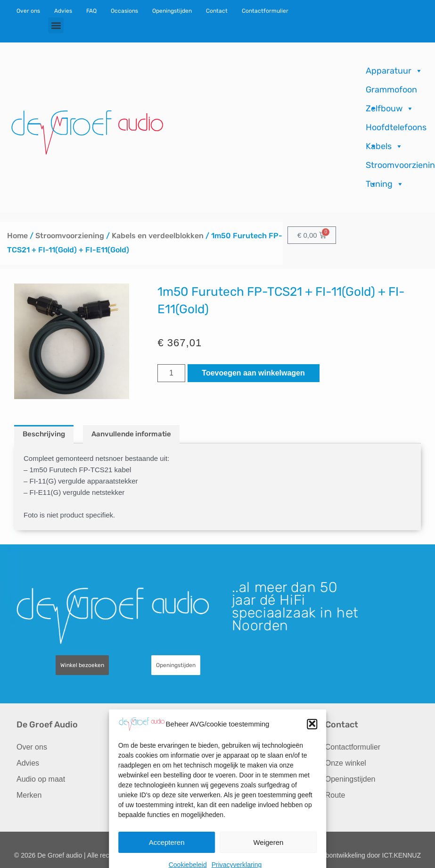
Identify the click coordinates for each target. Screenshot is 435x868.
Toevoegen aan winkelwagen (253, 373)
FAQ (91, 11)
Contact (217, 11)
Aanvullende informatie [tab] (131, 434)
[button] (56, 25)
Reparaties (137, 763)
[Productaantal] (171, 373)
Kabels (384, 146)
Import (130, 779)
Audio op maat (41, 779)
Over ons (28, 11)
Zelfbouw (390, 108)
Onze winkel (346, 763)
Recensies (240, 747)
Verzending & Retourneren (245, 781)
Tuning (385, 184)
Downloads (241, 763)
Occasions (124, 11)
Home (17, 236)
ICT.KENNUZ (402, 855)
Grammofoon (391, 92)
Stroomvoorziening (70, 236)
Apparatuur (394, 71)
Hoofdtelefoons (396, 129)
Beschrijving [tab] (44, 434)
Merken (29, 795)
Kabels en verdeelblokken (158, 236)
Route (335, 795)
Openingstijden (172, 11)
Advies (63, 11)
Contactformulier (265, 11)
